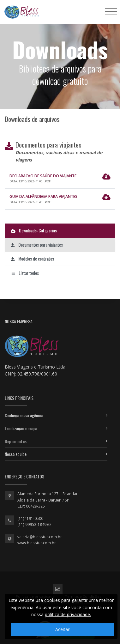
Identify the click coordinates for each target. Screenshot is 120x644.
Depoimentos (16, 441)
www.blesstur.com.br (37, 543)
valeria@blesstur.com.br (40, 537)
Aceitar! (63, 629)
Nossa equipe (16, 454)
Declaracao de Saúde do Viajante (43, 176)
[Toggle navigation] (111, 11)
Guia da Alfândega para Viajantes (43, 196)
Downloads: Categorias (34, 230)
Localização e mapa (21, 428)
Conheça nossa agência (24, 415)
